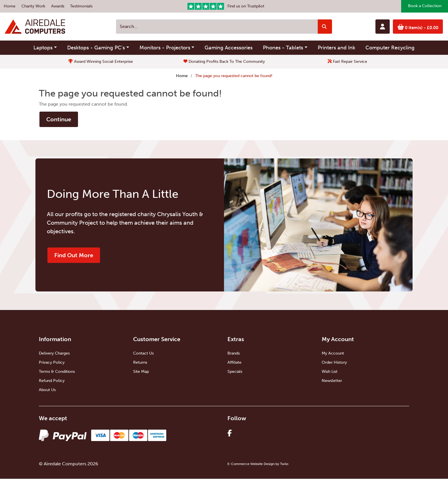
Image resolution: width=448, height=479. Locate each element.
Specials (235, 372)
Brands (234, 354)
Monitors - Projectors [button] (165, 48)
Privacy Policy (52, 363)
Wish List (330, 372)
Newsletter (332, 381)
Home (10, 6)
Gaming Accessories (229, 48)
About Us (47, 390)
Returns (140, 363)
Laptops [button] (43, 48)
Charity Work (33, 6)
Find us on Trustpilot (226, 6)
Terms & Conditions (57, 372)
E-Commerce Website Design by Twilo (258, 464)
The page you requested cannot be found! (234, 76)
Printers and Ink (336, 48)
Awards (58, 6)
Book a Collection (424, 6)
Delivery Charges (54, 354)
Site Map (141, 372)
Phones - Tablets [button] (283, 48)
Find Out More (74, 255)
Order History (334, 363)
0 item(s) (417, 27)
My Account (333, 354)
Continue (59, 120)
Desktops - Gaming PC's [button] (96, 48)
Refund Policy (52, 381)
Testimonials (81, 6)
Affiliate (234, 363)
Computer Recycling (390, 48)
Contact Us (143, 354)
